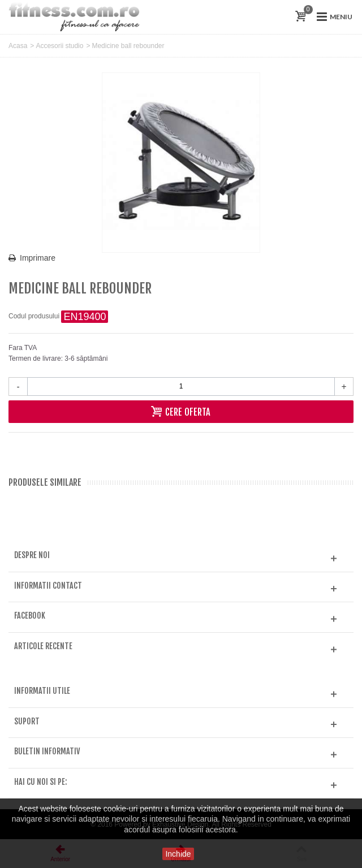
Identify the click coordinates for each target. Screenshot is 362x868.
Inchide (178, 854)
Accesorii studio (59, 46)
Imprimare (38, 258)
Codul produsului (34, 316)
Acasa (18, 46)
